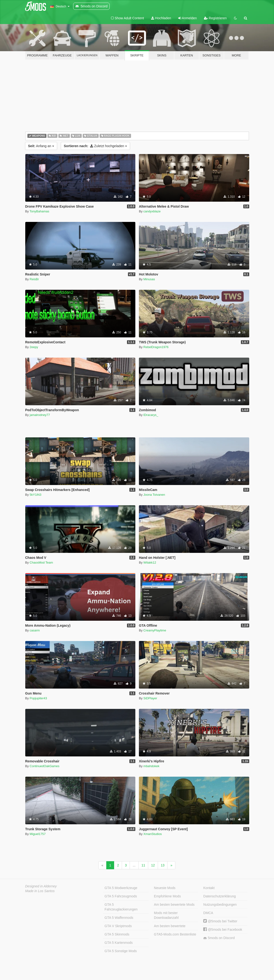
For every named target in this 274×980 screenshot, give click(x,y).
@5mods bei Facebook (223, 930)
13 (163, 865)
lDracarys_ (151, 415)
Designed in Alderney (41, 886)
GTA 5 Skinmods (117, 934)
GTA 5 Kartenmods (119, 943)
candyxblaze (152, 211)
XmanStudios (153, 834)
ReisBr (34, 279)
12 (153, 865)
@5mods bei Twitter (220, 921)
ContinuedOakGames (44, 766)
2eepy (34, 347)
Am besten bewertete (170, 926)
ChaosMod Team (41, 562)
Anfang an (41, 146)
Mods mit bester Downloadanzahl (166, 915)
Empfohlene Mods (167, 896)
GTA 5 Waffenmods (119, 918)
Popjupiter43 (38, 698)
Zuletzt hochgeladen (95, 146)
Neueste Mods (165, 888)
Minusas (149, 279)
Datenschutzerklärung (219, 896)
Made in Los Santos (40, 891)
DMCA (208, 913)
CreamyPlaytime (155, 630)
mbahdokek (151, 766)
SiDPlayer (150, 698)
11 (143, 865)
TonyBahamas (39, 211)
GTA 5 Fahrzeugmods (121, 896)
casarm (35, 630)
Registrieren (215, 18)
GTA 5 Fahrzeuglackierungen (121, 907)
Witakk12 (150, 562)
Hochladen (161, 18)
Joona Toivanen (154, 495)
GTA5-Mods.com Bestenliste (175, 934)
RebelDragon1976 (156, 347)
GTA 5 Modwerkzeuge (121, 888)
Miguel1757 (38, 834)
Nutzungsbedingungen (220, 905)
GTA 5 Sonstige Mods (121, 951)
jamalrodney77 (40, 415)
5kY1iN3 (35, 495)
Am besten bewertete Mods (174, 905)
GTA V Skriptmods (118, 926)
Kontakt (209, 888)
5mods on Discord (219, 938)
